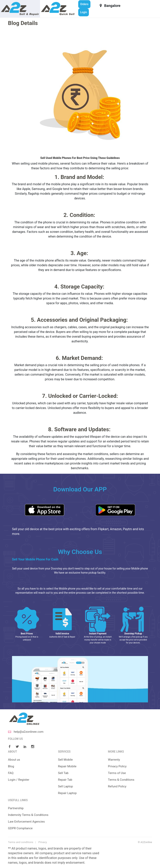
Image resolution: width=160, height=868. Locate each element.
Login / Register (19, 780)
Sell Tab (63, 773)
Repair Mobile (68, 766)
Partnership (16, 808)
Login (84, 12)
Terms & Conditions (122, 780)
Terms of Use (117, 773)
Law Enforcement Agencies (27, 821)
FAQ (11, 773)
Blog (11, 766)
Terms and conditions (20, 842)
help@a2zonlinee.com (27, 732)
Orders (84, 4)
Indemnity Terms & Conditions (29, 815)
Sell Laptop (66, 786)
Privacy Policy (118, 766)
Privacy (42, 842)
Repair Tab (65, 780)
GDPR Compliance (21, 828)
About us (14, 760)
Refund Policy (118, 786)
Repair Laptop (68, 793)
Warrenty (114, 760)
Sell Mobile (66, 760)
